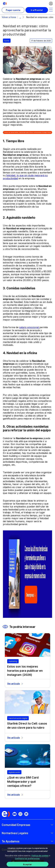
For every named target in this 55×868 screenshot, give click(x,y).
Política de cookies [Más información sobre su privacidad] (40, 855)
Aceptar (27, 864)
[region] (27, 856)
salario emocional (29, 327)
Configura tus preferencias (27, 858)
